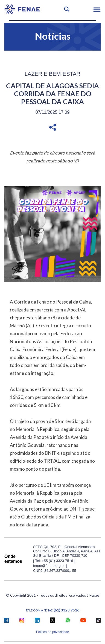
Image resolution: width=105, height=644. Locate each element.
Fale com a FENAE (53, 610)
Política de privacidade (53, 632)
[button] (97, 10)
